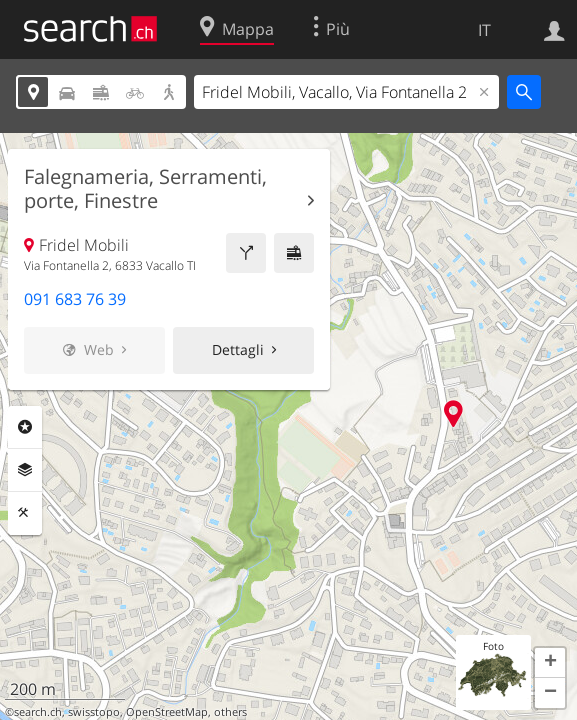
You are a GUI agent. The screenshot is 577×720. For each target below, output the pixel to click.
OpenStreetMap (167, 712)
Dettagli (238, 349)
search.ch (38, 712)
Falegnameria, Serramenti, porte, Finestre (145, 189)
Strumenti (25, 513)
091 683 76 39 (75, 299)
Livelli (25, 470)
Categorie (25, 427)
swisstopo (94, 712)
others (230, 712)
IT (484, 30)
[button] (550, 663)
